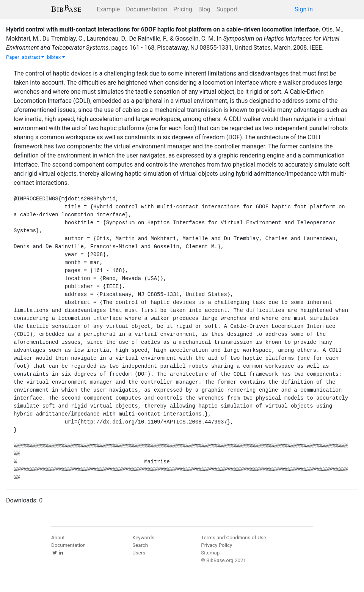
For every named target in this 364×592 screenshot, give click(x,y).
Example (108, 9)
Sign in (304, 9)
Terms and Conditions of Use (233, 538)
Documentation (147, 9)
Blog (204, 9)
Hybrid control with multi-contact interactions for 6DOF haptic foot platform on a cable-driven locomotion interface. (163, 29)
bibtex (56, 57)
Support (227, 9)
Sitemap (210, 553)
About (58, 538)
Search (140, 545)
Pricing (183, 9)
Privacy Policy (217, 545)
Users (139, 553)
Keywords (143, 538)
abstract (33, 57)
